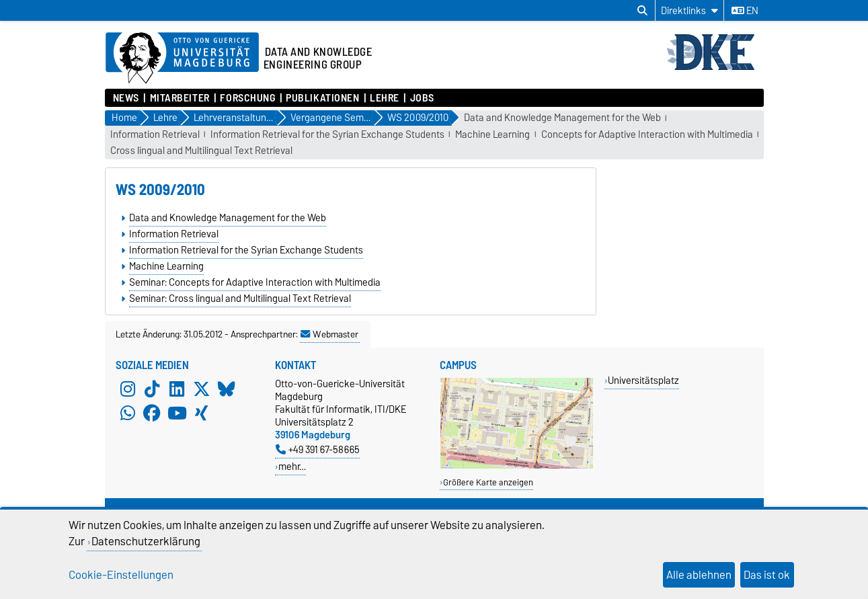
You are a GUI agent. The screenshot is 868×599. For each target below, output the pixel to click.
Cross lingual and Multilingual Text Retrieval (201, 151)
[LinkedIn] (177, 389)
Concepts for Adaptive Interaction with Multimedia (647, 135)
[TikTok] (152, 389)
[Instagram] (128, 389)
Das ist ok (767, 575)
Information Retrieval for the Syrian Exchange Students (327, 135)
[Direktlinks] (689, 10)
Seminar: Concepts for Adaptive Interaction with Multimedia (255, 282)
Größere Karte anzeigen (488, 482)
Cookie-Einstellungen (121, 575)
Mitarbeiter (180, 98)
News (126, 98)
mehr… (292, 466)
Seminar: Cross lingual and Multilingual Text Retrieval (240, 298)
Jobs (422, 98)
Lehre (385, 98)
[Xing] (202, 413)
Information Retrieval (155, 135)
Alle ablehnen (699, 575)
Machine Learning (492, 135)
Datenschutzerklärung (146, 541)
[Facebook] (152, 413)
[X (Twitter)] (202, 389)
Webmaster (329, 334)
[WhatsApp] (128, 413)
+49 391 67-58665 (318, 449)
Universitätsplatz (643, 380)
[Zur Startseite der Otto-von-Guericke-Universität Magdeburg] (182, 58)
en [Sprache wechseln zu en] (745, 11)
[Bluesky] (227, 389)
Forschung (247, 98)
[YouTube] (177, 413)
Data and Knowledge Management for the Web (562, 118)
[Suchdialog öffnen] (642, 11)
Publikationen (322, 98)
